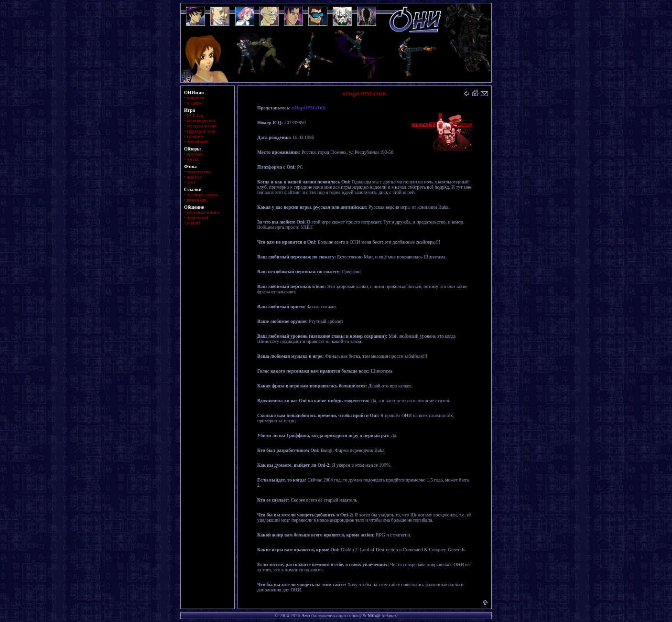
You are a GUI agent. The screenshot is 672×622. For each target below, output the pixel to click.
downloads (198, 142)
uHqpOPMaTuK (309, 108)
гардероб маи (201, 131)
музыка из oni (202, 126)
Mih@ (374, 616)
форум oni (198, 218)
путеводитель (201, 121)
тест (191, 182)
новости (195, 98)
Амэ (305, 616)
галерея (195, 136)
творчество (199, 172)
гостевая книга (203, 212)
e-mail (193, 223)
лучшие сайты (202, 195)
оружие (195, 154)
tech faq (195, 115)
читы (193, 159)
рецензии (197, 200)
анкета (194, 177)
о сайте (195, 103)
